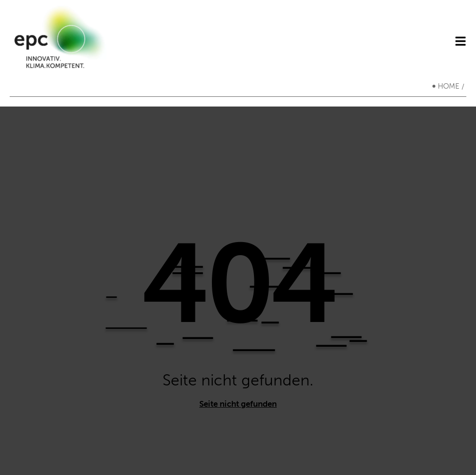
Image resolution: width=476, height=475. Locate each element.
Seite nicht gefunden (238, 404)
